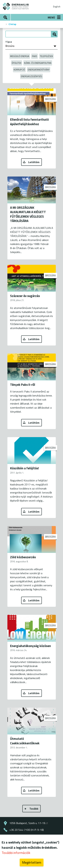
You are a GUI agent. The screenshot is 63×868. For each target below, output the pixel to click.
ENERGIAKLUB (16, 6)
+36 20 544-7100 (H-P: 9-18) (27, 830)
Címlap (12, 24)
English (57, 7)
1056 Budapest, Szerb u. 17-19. (29, 823)
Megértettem (32, 864)
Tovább (34, 809)
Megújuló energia (20, 56)
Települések (46, 56)
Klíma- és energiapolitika (38, 63)
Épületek (17, 63)
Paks (35, 56)
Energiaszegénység (32, 76)
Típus (9, 42)
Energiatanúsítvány (39, 70)
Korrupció (19, 70)
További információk (16, 854)
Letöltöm (34, 162)
